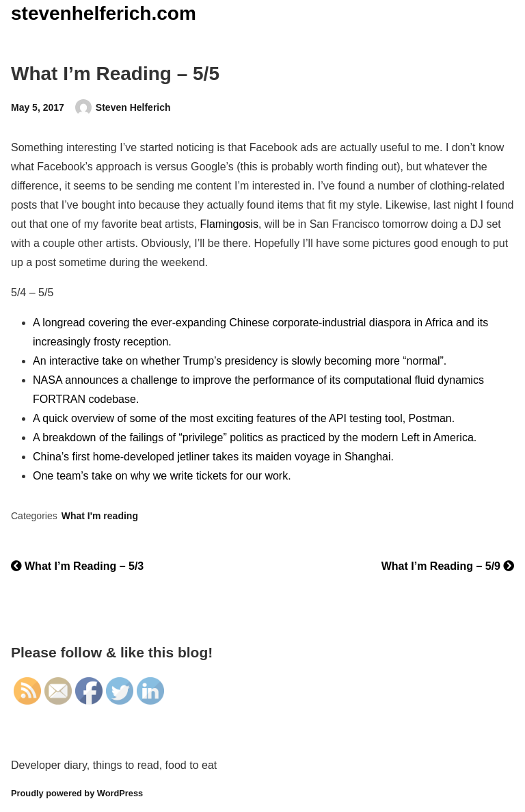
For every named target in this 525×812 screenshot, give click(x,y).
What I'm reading (100, 516)
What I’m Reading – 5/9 (448, 566)
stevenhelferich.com (104, 13)
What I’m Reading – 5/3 (77, 566)
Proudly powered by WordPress (77, 793)
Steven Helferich (133, 107)
